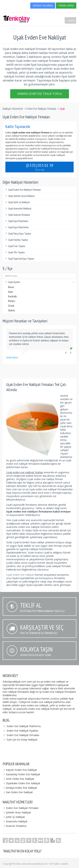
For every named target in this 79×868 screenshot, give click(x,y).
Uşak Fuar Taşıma (15, 246)
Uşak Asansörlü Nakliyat (18, 208)
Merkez (12, 301)
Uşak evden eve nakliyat (21, 575)
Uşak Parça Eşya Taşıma (18, 234)
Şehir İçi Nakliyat (14, 817)
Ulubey (11, 310)
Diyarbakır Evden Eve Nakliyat (21, 783)
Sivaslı (11, 306)
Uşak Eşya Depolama (16, 221)
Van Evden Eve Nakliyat (18, 792)
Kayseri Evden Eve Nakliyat (20, 770)
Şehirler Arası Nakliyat (17, 812)
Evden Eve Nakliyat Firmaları (41, 109)
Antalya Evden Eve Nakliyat (20, 788)
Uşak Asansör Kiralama (17, 215)
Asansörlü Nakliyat (15, 821)
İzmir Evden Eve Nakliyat (18, 779)
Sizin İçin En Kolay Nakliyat (22, 740)
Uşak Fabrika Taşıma (16, 240)
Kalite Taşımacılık (18, 126)
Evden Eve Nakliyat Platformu (24, 726)
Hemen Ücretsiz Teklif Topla (40, 94)
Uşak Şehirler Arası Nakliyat (20, 196)
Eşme (10, 292)
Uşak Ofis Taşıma (15, 252)
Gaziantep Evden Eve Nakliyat (21, 774)
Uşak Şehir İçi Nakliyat (17, 202)
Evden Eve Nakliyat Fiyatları (22, 731)
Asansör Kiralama (15, 826)
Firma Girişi (66, 5)
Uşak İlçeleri (39, 282)
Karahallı (12, 296)
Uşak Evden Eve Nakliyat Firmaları (23, 190)
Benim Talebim (43, 5)
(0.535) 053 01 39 (39, 167)
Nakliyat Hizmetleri (13, 109)
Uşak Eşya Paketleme (17, 227)
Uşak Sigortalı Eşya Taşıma (19, 259)
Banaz (11, 287)
